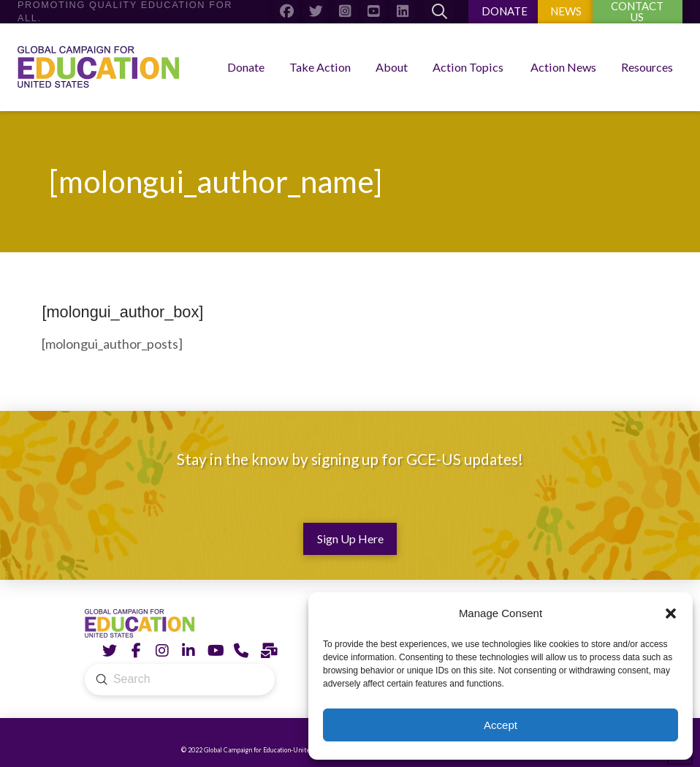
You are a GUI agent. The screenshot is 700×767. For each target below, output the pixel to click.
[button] (671, 613)
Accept (501, 725)
